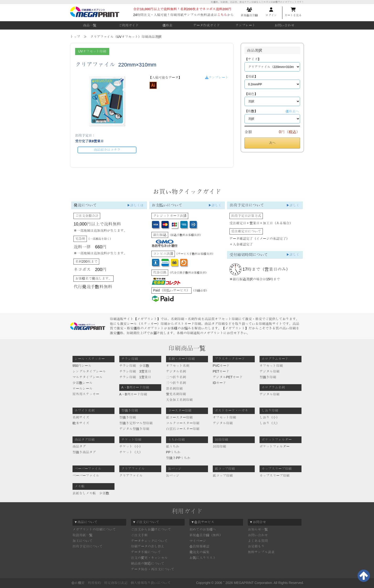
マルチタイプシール (88, 377)
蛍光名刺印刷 (176, 394)
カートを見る (293, 12)
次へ (272, 143)
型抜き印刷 (268, 377)
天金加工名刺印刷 (179, 400)
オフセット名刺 (178, 366)
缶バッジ (173, 476)
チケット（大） (131, 452)
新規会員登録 (249, 12)
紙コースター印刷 (179, 417)
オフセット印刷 (271, 366)
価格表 (167, 25)
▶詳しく (215, 205)
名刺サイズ (81, 417)
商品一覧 (90, 25)
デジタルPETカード (228, 377)
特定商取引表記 (116, 583)
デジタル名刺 (176, 371)
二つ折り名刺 (176, 377)
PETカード (221, 371)
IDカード (219, 383)
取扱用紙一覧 (83, 535)
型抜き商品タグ (84, 452)
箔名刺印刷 (174, 389)
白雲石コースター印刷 (183, 429)
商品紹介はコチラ (107, 150)
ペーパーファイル (86, 476)
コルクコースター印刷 (183, 423)
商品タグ (79, 446)
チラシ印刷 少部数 (134, 366)
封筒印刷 (219, 446)
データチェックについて (149, 541)
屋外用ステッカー (86, 394)
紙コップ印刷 (223, 476)
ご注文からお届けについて (151, 529)
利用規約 (94, 583)
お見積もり (256, 546)
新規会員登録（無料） (206, 535)
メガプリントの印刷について (94, 529)
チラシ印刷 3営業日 (135, 371)
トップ (75, 37)
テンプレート (245, 25)
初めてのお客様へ (203, 529)
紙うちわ (173, 446)
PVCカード (221, 366)
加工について (83, 541)
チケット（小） (131, 446)
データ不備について (146, 552)
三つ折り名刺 (176, 383)
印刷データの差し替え (148, 546)
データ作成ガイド (207, 25)
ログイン (271, 12)
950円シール (82, 366)
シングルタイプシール (89, 371)
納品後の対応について (148, 563)
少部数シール (83, 383)
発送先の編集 (199, 552)
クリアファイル (131, 476)
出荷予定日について (88, 546)
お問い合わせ (284, 25)
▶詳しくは (135, 205)
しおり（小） (270, 417)
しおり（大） (270, 423)
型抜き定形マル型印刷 (136, 423)
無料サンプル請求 (261, 552)
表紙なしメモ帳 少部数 (91, 493)
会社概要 (78, 583)
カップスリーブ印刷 (275, 476)
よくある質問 (258, 541)
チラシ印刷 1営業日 (135, 377)
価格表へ (292, 111)
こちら (222, 15)
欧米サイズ (81, 423)
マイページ (198, 541)
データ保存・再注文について (153, 569)
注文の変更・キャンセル (149, 558)
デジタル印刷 (270, 371)
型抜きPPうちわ (178, 458)
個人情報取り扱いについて (151, 583)
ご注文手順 (139, 535)
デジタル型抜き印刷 (134, 429)
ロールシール (83, 389)
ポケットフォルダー (275, 446)
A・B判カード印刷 (133, 394)
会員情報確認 (199, 546)
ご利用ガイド (129, 25)
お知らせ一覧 (258, 529)
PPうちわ (173, 452)
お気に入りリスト (203, 558)
